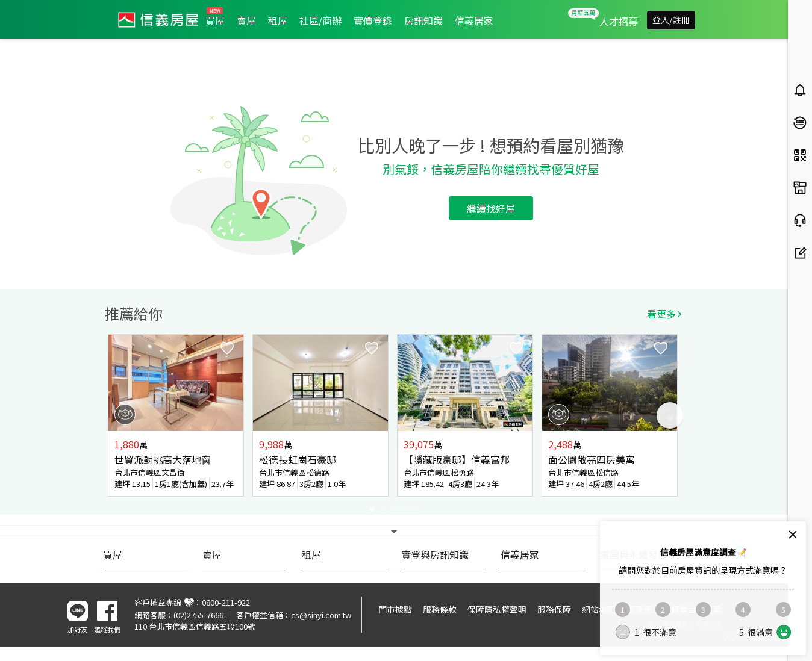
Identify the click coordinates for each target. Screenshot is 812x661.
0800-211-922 (226, 602)
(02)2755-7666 (198, 615)
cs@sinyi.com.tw (321, 615)
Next (670, 415)
